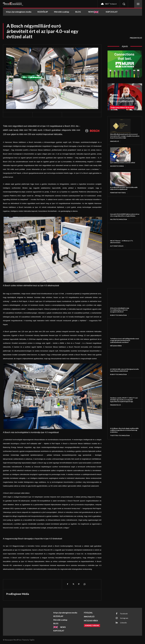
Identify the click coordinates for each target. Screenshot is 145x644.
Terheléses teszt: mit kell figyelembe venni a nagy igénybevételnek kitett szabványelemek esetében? (124, 340)
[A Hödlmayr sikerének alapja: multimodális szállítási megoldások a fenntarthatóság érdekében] (122, 419)
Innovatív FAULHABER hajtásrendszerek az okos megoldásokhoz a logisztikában (125, 215)
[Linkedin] (117, 623)
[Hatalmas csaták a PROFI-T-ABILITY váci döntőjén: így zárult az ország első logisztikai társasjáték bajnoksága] (122, 389)
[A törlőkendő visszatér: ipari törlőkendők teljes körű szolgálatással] (120, 179)
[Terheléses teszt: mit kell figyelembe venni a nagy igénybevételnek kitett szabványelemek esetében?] (122, 329)
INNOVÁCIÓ (115, 141)
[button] (124, 4)
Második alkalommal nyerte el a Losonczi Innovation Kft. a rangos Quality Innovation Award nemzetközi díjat (125, 136)
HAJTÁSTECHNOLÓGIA (119, 219)
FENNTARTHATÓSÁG (118, 193)
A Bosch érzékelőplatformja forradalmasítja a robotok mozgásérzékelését (120, 310)
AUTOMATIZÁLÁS (117, 246)
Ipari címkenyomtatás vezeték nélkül (123, 163)
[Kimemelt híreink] (92, 625)
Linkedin (123, 623)
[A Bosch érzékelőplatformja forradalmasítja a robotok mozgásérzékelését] (122, 299)
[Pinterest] (79, 584)
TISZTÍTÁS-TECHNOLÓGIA (120, 435)
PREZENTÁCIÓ (136, 38)
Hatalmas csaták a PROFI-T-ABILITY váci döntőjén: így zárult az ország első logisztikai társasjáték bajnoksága (124, 400)
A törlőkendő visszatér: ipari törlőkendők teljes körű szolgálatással (124, 188)
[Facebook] (67, 584)
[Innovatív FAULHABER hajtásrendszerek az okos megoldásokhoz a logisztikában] (120, 206)
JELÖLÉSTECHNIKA (117, 166)
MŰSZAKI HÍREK (116, 346)
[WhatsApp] (84, 584)
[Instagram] (117, 618)
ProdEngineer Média (18, 594)
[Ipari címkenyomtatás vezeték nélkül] (120, 155)
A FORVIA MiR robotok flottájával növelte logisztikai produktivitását (124, 370)
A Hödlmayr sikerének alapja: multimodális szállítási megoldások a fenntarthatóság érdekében (124, 430)
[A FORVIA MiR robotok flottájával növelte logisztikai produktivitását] (122, 360)
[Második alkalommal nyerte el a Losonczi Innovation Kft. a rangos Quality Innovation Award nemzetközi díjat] (120, 126)
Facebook (124, 614)
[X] (73, 584)
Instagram (124, 618)
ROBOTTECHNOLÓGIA (118, 315)
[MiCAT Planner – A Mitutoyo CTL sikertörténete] (120, 233)
